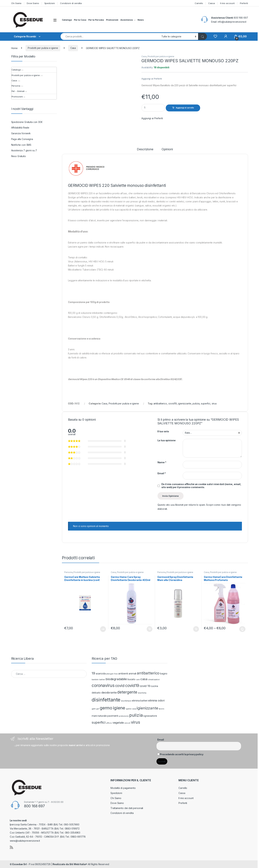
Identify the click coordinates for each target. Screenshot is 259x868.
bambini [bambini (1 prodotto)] (95, 680)
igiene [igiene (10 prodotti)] (119, 708)
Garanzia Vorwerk (21, 133)
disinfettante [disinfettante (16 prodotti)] (106, 700)
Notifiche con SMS (21, 145)
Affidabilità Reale (20, 128)
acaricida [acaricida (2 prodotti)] (101, 673)
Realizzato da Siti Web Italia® (70, 864)
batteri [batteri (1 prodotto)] (102, 680)
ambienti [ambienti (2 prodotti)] (123, 673)
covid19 (173, 403)
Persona (68, 572)
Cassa (212, 3)
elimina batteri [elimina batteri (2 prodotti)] (140, 701)
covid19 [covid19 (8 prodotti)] (132, 685)
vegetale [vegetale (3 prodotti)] (118, 723)
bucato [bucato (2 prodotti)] (131, 679)
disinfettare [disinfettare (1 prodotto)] (126, 701)
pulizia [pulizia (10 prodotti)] (136, 715)
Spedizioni (50, 3)
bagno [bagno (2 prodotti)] (164, 673)
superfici (206, 403)
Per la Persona (96, 20)
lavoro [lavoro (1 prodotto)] (162, 709)
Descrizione (145, 149)
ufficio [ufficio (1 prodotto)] (109, 723)
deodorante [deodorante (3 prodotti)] (109, 693)
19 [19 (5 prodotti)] (93, 673)
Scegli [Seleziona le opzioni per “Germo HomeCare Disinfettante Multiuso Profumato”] (242, 629)
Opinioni (167, 149)
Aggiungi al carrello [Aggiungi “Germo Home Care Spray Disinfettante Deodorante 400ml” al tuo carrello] (150, 629)
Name (162, 462)
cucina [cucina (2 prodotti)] (154, 686)
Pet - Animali (18, 91)
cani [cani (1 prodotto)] (138, 680)
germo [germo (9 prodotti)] (106, 708)
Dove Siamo (33, 3)
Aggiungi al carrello (185, 108)
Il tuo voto (163, 431)
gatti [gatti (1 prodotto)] (94, 709)
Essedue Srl (19, 864)
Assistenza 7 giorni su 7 (24, 150)
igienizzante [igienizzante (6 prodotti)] (147, 708)
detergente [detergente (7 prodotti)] (127, 692)
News (141, 20)
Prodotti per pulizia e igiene (43, 48)
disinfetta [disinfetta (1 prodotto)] (142, 693)
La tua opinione (167, 440)
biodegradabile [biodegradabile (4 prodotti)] (116, 679)
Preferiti (244, 3)
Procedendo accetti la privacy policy (182, 754)
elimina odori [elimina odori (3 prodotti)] (156, 700)
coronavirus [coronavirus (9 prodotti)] (103, 685)
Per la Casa (80, 20)
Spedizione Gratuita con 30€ (27, 122)
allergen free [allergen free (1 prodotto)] (112, 674)
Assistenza (127, 20)
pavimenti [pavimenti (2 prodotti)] (113, 716)
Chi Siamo (16, 3)
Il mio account (227, 3)
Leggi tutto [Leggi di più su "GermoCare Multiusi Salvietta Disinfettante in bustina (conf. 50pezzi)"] (103, 629)
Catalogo (67, 20)
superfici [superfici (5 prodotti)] (99, 722)
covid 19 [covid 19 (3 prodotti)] (145, 686)
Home (14, 48)
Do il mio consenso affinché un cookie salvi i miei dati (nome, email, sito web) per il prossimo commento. (201, 486)
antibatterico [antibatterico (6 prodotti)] (148, 673)
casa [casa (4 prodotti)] (144, 679)
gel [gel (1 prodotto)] (98, 709)
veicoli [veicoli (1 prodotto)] (127, 723)
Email (162, 473)
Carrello (199, 3)
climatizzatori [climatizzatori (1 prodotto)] (154, 680)
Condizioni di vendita (71, 3)
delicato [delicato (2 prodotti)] (96, 693)
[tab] (145, 151)
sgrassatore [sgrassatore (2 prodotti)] (150, 716)
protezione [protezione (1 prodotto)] (124, 716)
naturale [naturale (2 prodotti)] (102, 716)
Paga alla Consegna (22, 139)
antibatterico (160, 403)
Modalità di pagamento (123, 788)
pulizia (196, 403)
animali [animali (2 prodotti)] (132, 673)
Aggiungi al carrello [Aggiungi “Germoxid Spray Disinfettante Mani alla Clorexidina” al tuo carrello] (196, 629)
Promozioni (112, 20)
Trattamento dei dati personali (127, 808)
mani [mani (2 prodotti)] (94, 716)
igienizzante (185, 403)
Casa (73, 48)
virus (214, 403)
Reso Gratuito (19, 156)
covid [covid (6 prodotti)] (120, 686)
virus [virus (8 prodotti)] (135, 722)
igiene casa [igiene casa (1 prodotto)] (131, 709)
